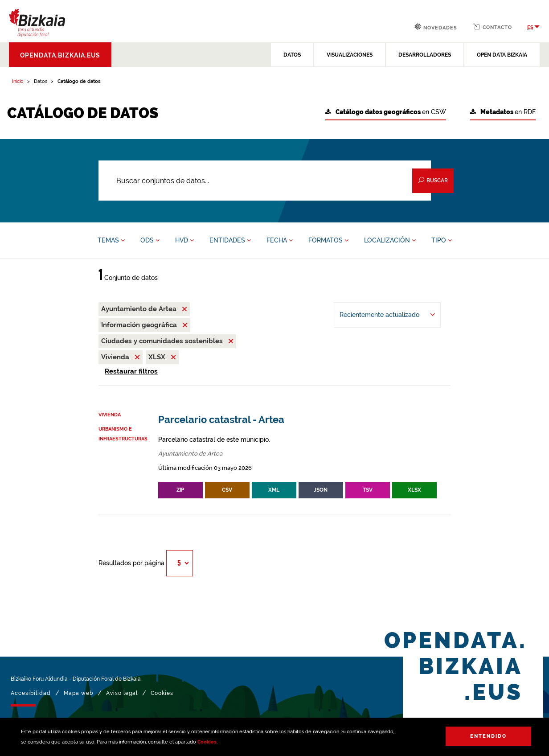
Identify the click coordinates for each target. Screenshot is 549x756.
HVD (184, 240)
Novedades (436, 27)
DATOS (292, 55)
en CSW (386, 112)
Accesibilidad (31, 693)
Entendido (488, 736)
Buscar (433, 180)
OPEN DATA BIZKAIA (502, 55)
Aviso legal (122, 693)
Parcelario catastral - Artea (221, 420)
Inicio (18, 81)
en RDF (503, 112)
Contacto (493, 27)
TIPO (442, 240)
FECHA (280, 240)
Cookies (207, 742)
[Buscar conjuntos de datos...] (265, 181)
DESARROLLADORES (425, 55)
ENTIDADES (230, 240)
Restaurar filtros (131, 371)
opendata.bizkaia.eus (60, 55)
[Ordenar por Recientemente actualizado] (387, 315)
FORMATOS (328, 240)
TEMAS (111, 240)
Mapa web (78, 693)
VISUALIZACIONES (350, 55)
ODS (150, 240)
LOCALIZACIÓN (390, 240)
